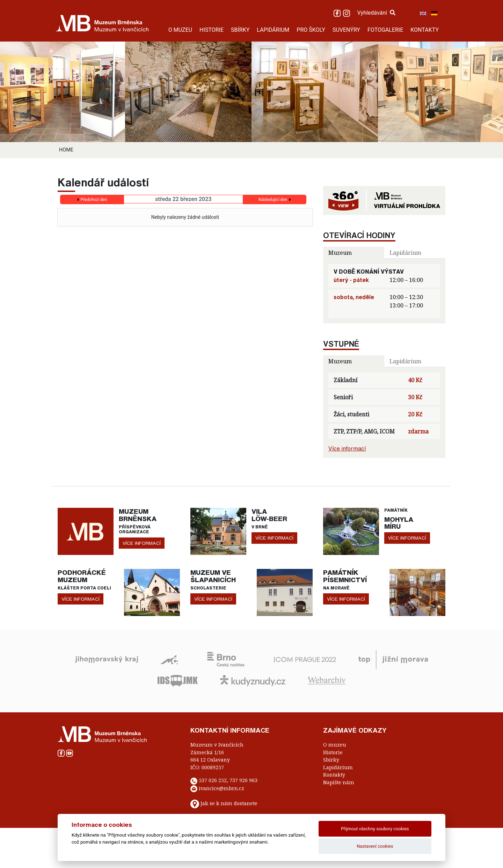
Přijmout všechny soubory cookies (375, 829)
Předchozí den (94, 200)
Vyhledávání (376, 13)
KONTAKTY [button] (425, 30)
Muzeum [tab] (340, 253)
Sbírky (331, 760)
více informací (142, 543)
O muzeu (335, 745)
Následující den (273, 200)
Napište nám (339, 782)
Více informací (347, 448)
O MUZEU (180, 30)
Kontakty (334, 775)
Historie (333, 752)
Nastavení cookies (375, 846)
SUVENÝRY (346, 30)
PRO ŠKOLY (311, 30)
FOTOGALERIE (385, 30)
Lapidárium (338, 767)
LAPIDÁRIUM (273, 30)
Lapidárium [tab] (405, 253)
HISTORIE (212, 30)
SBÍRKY (240, 30)
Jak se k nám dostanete (229, 804)
